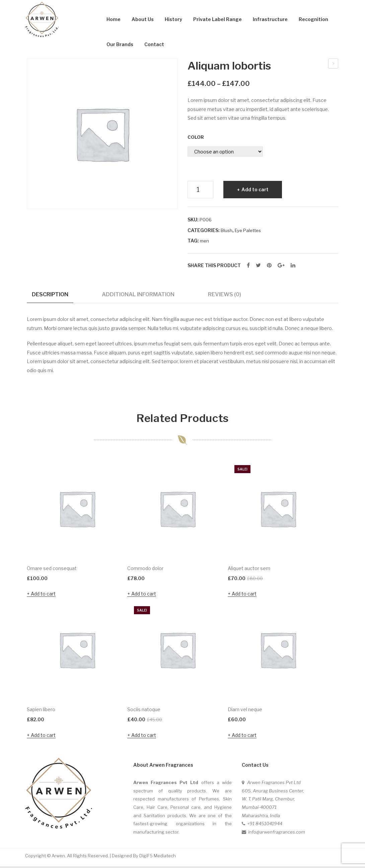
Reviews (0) (225, 294)
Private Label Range (217, 19)
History (173, 19)
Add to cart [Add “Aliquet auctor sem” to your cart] (244, 595)
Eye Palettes (248, 230)
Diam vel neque (245, 711)
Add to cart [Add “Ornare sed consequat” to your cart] (43, 595)
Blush (227, 230)
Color (196, 137)
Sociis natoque (144, 711)
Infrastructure (270, 19)
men (204, 241)
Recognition (313, 19)
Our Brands (120, 44)
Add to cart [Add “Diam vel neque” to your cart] (244, 737)
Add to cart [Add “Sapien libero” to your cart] (43, 737)
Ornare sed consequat (334, 65)
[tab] (50, 297)
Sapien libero (41, 711)
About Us (143, 19)
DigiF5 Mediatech (158, 857)
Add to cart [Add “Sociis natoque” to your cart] (144, 737)
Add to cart (255, 189)
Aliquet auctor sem (249, 570)
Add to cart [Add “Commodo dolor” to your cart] (144, 595)
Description (50, 294)
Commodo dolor (145, 570)
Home (114, 19)
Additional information (138, 294)
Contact (154, 44)
